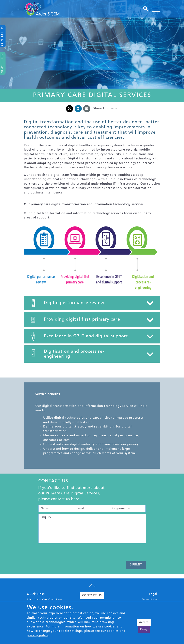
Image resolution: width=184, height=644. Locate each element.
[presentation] (68, 553)
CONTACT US (92, 596)
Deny (144, 630)
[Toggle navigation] (156, 9)
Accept (144, 622)
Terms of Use (150, 600)
